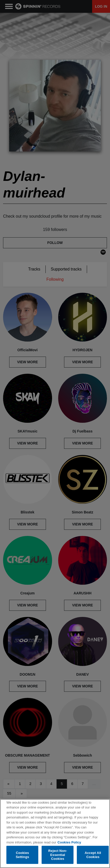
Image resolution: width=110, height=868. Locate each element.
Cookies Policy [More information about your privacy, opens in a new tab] (69, 842)
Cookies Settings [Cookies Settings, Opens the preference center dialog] (22, 855)
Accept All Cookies (93, 855)
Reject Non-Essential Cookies (58, 855)
